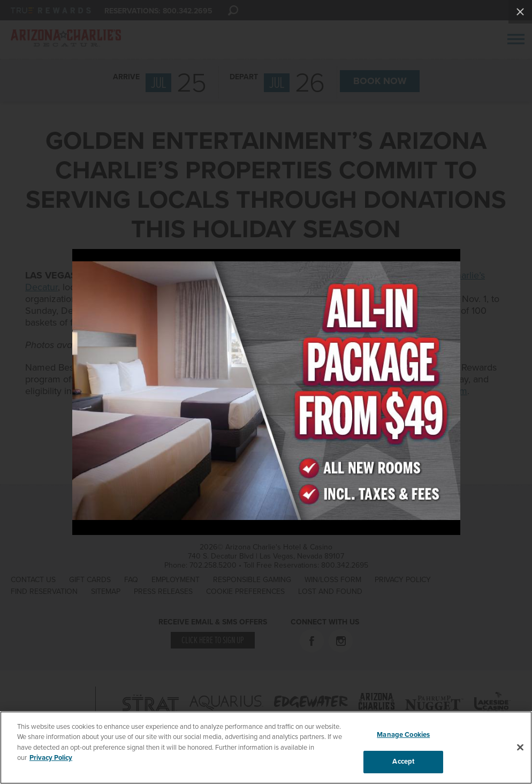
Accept (403, 762)
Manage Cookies (403, 735)
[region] (266, 748)
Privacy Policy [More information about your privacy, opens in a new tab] (51, 758)
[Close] (520, 747)
